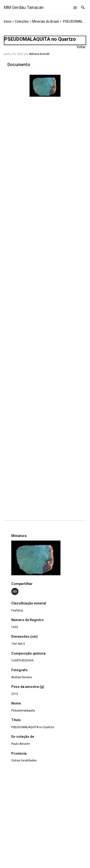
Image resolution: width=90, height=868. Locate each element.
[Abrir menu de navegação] (75, 7)
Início (8, 21)
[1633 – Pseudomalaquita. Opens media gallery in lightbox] (45, 86)
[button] (83, 7)
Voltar (81, 47)
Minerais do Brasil (45, 21)
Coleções (22, 21)
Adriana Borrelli (39, 54)
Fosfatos (17, 610)
